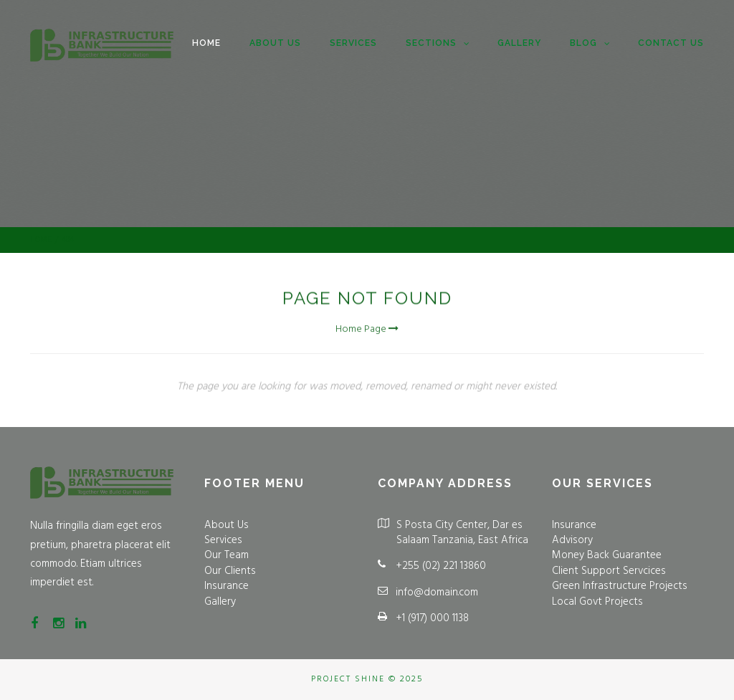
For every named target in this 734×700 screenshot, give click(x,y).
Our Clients (230, 571)
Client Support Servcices (609, 571)
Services (353, 43)
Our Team (227, 555)
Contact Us (671, 43)
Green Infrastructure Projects (620, 586)
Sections (437, 44)
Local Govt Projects (597, 602)
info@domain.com (437, 593)
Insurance (227, 586)
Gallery (519, 43)
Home (206, 43)
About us (275, 43)
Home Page (367, 332)
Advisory (572, 540)
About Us (227, 525)
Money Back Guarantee (607, 555)
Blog (590, 44)
